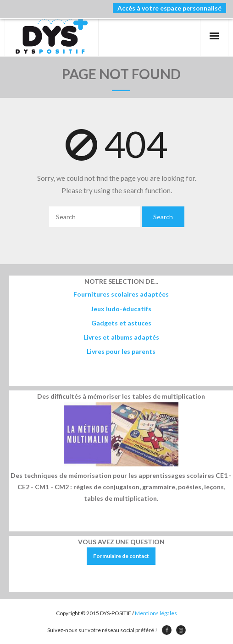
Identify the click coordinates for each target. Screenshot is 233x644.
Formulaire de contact (121, 556)
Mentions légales (156, 613)
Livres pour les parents (121, 351)
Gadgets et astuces (121, 323)
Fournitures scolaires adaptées (121, 294)
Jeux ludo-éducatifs (121, 309)
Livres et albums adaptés (121, 337)
